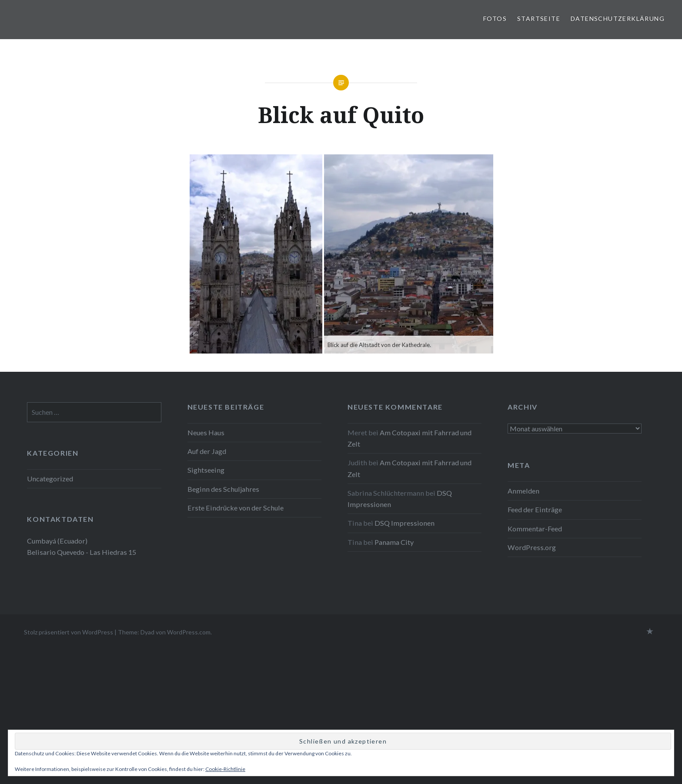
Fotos (495, 18)
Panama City (394, 542)
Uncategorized (50, 479)
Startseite (539, 18)
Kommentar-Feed (535, 529)
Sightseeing (206, 470)
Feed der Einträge (535, 509)
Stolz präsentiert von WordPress (69, 632)
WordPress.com (189, 632)
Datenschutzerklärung (618, 18)
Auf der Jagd (207, 451)
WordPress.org (532, 547)
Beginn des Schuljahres (223, 489)
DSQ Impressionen (405, 523)
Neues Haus (206, 432)
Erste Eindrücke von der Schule (236, 508)
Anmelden (523, 491)
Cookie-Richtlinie (225, 769)
